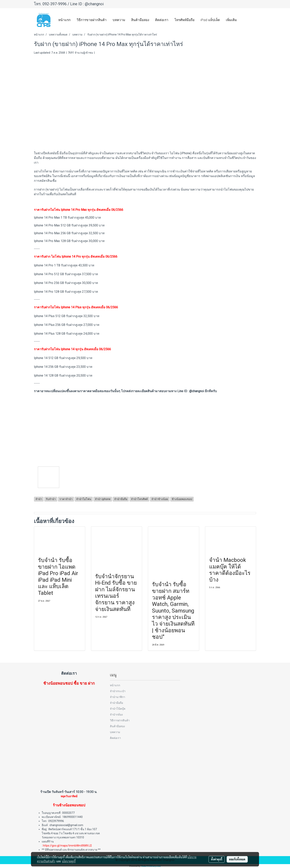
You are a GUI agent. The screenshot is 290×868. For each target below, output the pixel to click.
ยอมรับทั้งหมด (237, 859)
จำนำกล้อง (116, 714)
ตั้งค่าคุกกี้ (217, 859)
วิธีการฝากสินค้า (120, 720)
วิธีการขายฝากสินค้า (92, 20)
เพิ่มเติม (231, 20)
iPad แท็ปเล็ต (210, 20)
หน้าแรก (64, 20)
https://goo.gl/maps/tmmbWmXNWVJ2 (67, 846)
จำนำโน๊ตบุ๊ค (118, 709)
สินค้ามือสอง (140, 20)
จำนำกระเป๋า (118, 691)
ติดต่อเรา (162, 20)
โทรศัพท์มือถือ (184, 20)
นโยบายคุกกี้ (69, 861)
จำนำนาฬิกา (118, 697)
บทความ (119, 20)
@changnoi (94, 4)
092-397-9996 (55, 4)
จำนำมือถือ (116, 703)
